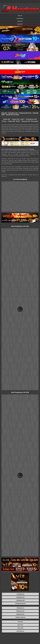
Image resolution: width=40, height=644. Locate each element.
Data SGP (20, 24)
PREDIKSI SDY (20, 611)
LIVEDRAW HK (20, 594)
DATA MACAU (20, 631)
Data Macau (20, 18)
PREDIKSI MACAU (20, 617)
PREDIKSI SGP (20, 614)
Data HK (20, 16)
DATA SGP (20, 628)
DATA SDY (20, 625)
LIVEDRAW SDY (20, 597)
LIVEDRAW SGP (20, 600)
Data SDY (20, 21)
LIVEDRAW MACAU (20, 604)
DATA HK (20, 622)
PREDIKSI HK (20, 608)
